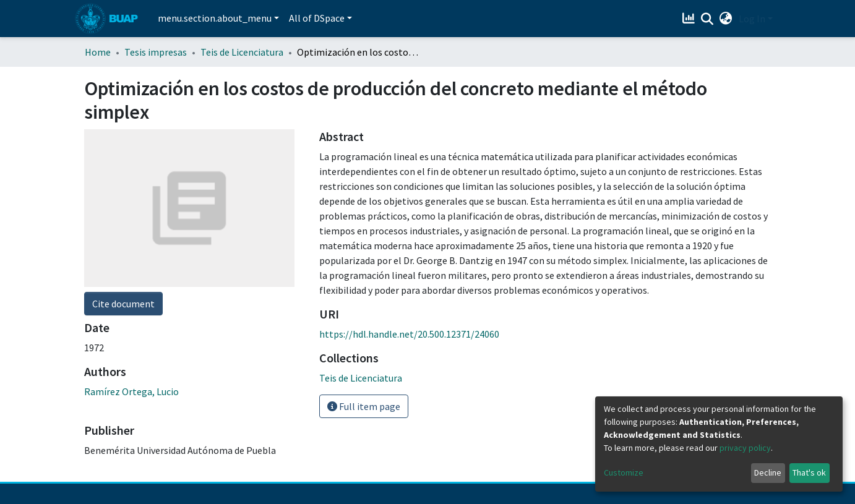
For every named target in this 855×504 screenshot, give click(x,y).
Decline (768, 472)
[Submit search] (707, 19)
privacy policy (745, 448)
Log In (752, 19)
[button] (726, 19)
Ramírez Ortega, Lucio (131, 391)
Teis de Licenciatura (242, 52)
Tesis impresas (156, 52)
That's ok (809, 472)
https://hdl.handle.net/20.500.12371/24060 (409, 334)
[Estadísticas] (690, 19)
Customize (624, 472)
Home (98, 52)
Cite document (123, 304)
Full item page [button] (364, 406)
